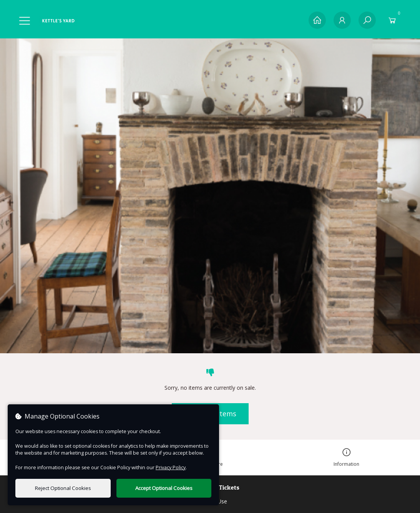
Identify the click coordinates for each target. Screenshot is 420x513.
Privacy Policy (171, 467)
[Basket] (392, 20)
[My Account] (342, 20)
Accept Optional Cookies (164, 488)
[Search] (367, 20)
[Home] (317, 20)
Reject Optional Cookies (63, 488)
